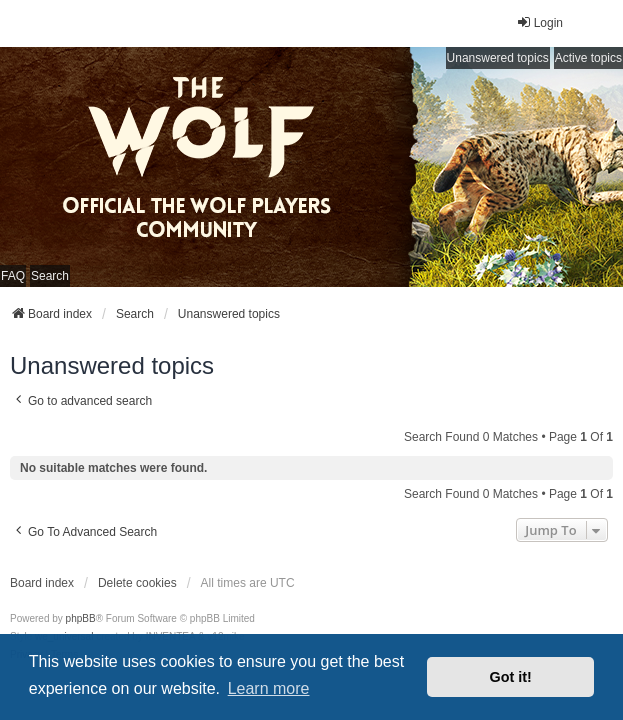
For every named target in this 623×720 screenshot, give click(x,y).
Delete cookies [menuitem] (137, 583)
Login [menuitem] (539, 22)
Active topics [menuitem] (588, 58)
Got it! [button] (511, 677)
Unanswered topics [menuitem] (498, 58)
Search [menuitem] (50, 276)
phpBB (81, 618)
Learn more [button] (269, 688)
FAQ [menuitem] (13, 276)
